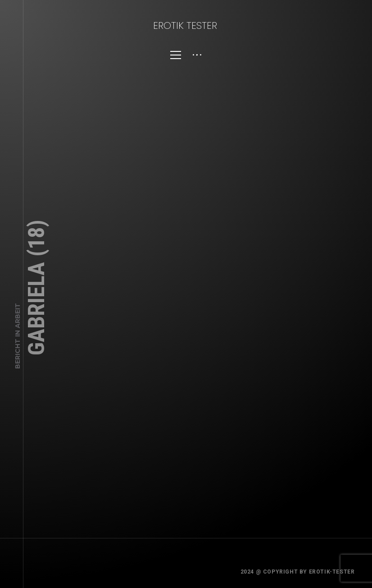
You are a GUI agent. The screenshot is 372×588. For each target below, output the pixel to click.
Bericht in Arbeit (18, 336)
